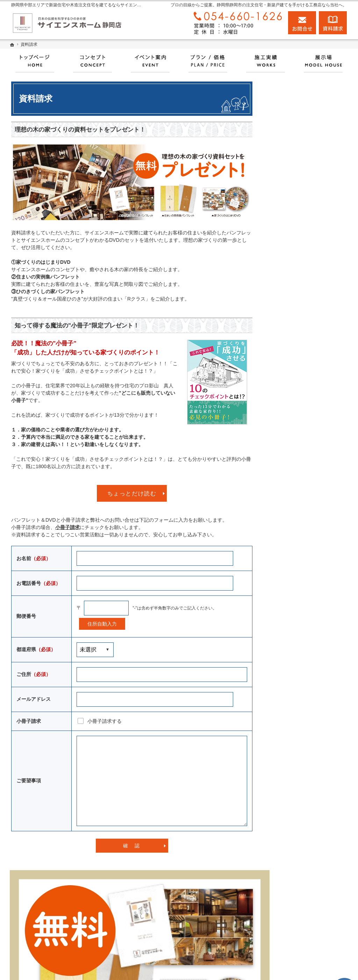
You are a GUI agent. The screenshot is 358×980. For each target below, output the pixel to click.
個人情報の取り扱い (296, 711)
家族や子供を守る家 (296, 519)
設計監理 (284, 614)
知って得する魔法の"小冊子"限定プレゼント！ (77, 326)
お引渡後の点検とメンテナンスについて (308, 402)
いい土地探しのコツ (296, 383)
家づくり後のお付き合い (301, 535)
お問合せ (302, 23)
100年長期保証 (290, 367)
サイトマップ (289, 727)
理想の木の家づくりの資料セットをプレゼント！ (80, 130)
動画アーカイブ (291, 454)
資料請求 (284, 662)
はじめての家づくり (296, 503)
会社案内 (284, 552)
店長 (279, 600)
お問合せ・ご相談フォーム (310, 933)
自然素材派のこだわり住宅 (303, 487)
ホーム (281, 285)
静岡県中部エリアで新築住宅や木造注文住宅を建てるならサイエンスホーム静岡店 (231, 966)
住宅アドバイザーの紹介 (301, 584)
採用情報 (284, 646)
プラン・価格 (289, 334)
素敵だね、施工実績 (296, 470)
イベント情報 (289, 350)
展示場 (281, 302)
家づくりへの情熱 (294, 568)
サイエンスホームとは (299, 318)
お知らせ (284, 629)
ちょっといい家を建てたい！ (306, 438)
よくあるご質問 (291, 694)
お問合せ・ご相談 (294, 678)
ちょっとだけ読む (132, 493)
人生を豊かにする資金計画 (303, 422)
